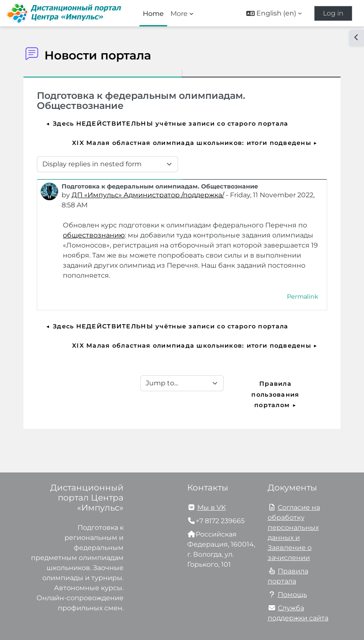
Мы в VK (212, 507)
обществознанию (94, 235)
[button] (274, 13)
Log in (333, 13)
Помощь (292, 595)
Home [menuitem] (153, 14)
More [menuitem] (179, 14)
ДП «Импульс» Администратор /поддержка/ (148, 195)
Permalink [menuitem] (303, 297)
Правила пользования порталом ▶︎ (276, 394)
